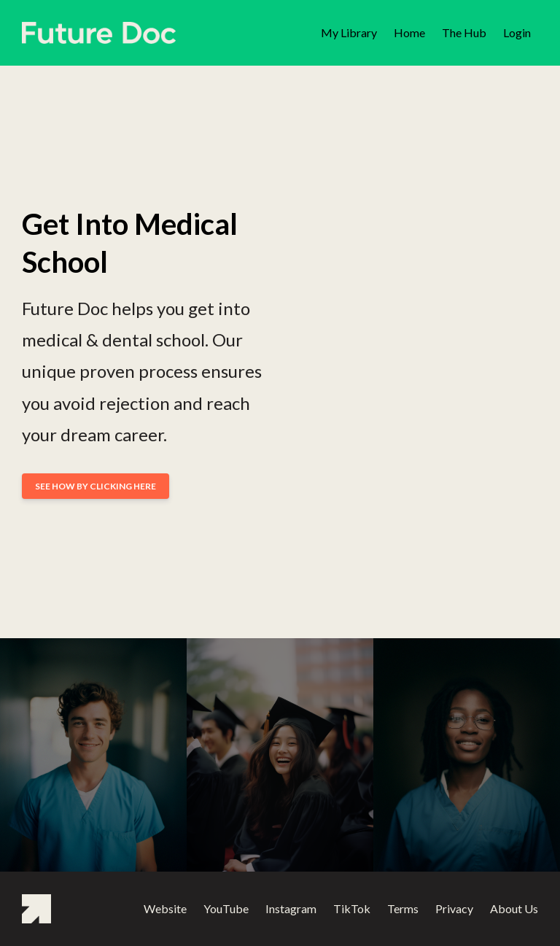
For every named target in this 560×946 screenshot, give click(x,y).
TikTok (352, 908)
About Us (514, 908)
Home (409, 32)
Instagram (291, 908)
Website (165, 908)
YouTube (226, 908)
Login (517, 32)
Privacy (454, 908)
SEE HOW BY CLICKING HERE (96, 486)
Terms (403, 908)
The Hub (464, 32)
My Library (349, 32)
